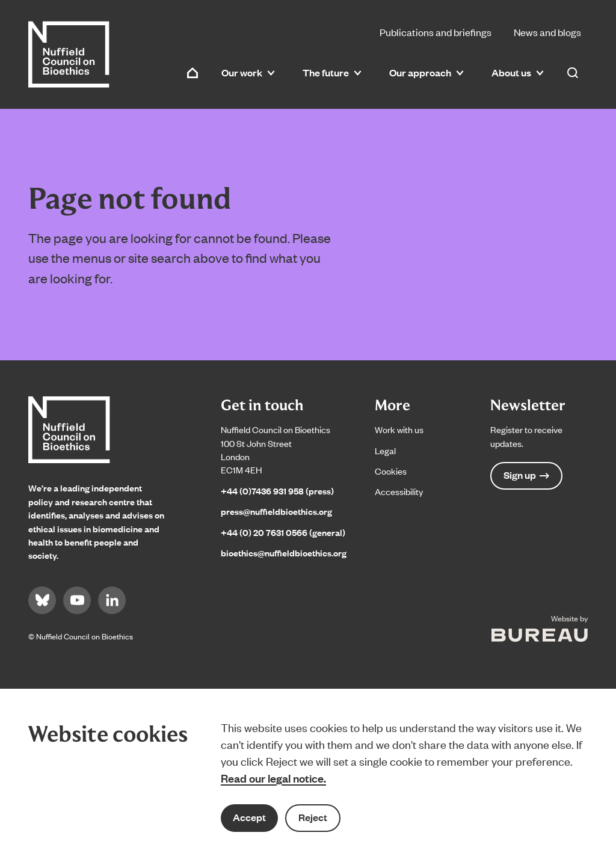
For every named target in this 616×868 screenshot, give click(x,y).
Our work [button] (248, 72)
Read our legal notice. (273, 778)
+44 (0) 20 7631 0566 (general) (283, 532)
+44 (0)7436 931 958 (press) (277, 491)
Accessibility (399, 491)
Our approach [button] (427, 72)
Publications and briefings (436, 32)
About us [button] (518, 72)
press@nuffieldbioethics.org (276, 511)
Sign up (526, 475)
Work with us (399, 429)
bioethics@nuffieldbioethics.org (284, 553)
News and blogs (547, 32)
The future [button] (332, 72)
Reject (313, 817)
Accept (249, 817)
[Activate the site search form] (573, 73)
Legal (385, 450)
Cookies (391, 471)
